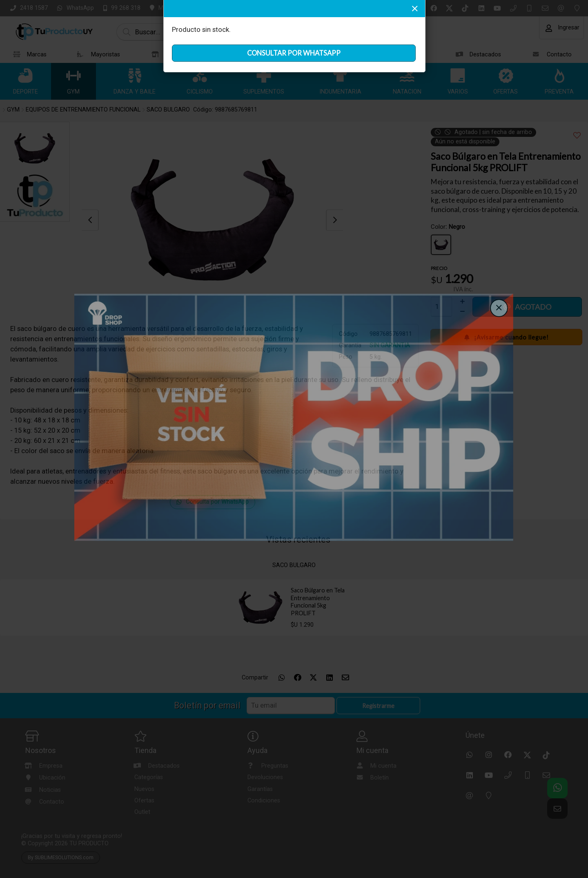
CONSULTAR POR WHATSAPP (294, 53)
